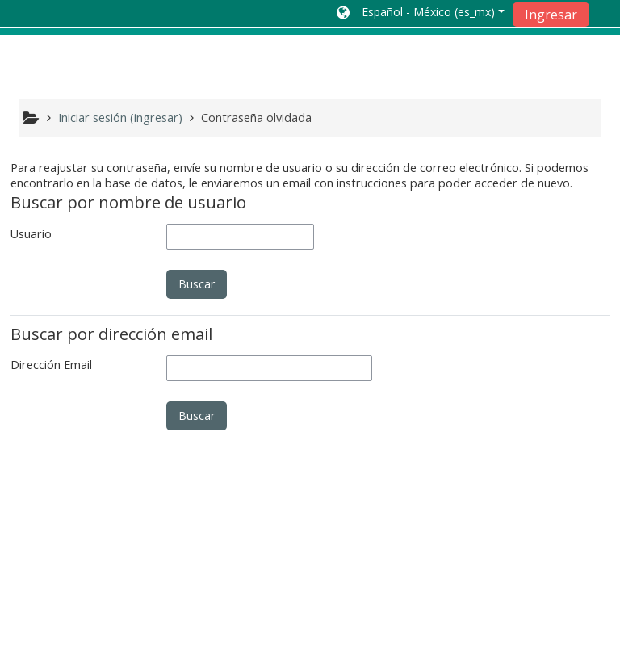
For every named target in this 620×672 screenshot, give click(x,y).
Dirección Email (51, 365)
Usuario (31, 234)
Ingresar (551, 15)
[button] (421, 14)
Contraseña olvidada (256, 118)
